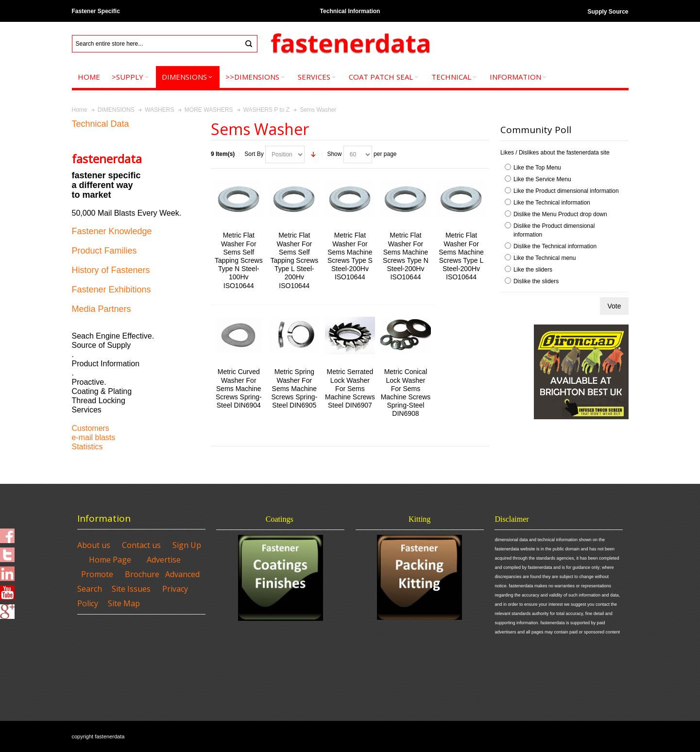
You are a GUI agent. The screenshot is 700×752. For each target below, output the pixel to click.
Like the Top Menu (537, 168)
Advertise (164, 560)
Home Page (110, 560)
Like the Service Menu (542, 179)
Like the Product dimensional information (566, 191)
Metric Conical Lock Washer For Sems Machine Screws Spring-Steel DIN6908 (406, 393)
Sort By (254, 154)
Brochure (142, 574)
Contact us (141, 545)
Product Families (104, 251)
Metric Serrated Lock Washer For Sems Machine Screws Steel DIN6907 (350, 388)
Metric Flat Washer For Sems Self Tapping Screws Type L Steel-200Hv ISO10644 (294, 260)
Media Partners (102, 309)
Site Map (124, 603)
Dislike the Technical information (555, 246)
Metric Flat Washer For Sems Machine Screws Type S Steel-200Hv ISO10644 (350, 256)
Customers (91, 428)
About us (94, 545)
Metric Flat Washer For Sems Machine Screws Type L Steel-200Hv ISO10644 (461, 256)
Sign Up (187, 545)
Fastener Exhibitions (111, 290)
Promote (97, 574)
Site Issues (131, 589)
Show (334, 154)
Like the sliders (533, 270)
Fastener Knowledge (112, 231)
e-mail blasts (94, 437)
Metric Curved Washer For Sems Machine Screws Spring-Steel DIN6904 (239, 388)
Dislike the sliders (536, 281)
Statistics (87, 447)
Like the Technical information (552, 203)
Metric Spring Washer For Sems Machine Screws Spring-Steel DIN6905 (294, 388)
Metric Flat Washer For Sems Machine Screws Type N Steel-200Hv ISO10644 (406, 256)
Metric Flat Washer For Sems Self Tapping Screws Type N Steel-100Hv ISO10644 (239, 260)
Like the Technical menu (545, 258)
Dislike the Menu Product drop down (560, 214)
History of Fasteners (111, 270)
